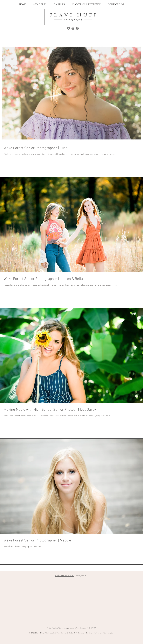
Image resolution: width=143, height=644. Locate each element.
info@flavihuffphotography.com (61, 628)
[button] (59, 4)
